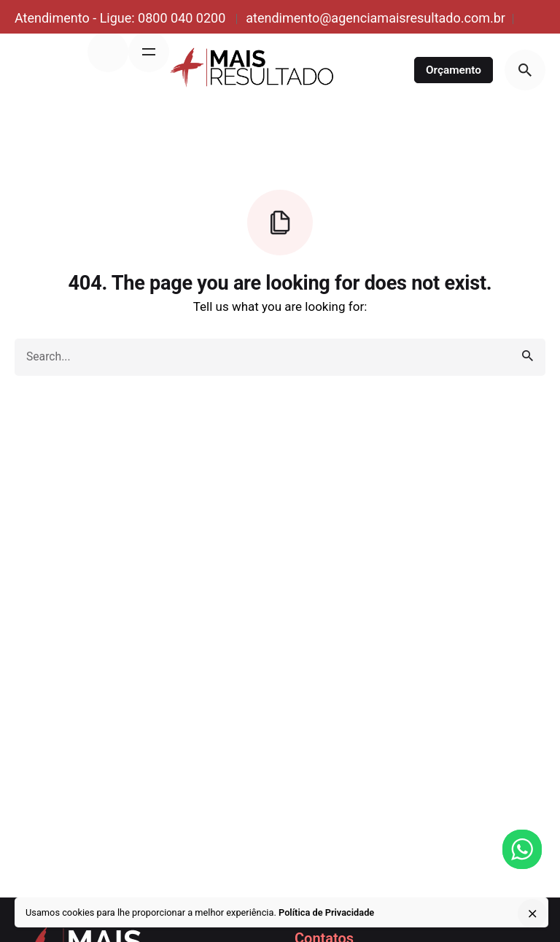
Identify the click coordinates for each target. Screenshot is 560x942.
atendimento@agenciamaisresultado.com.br (376, 18)
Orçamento (454, 70)
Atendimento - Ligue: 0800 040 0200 (122, 18)
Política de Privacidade (326, 912)
